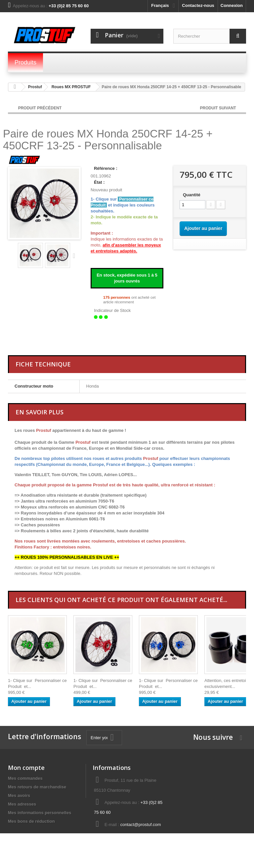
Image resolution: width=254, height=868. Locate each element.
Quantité (192, 195)
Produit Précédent (40, 108)
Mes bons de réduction (31, 821)
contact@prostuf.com (141, 825)
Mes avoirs (19, 795)
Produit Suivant (219, 108)
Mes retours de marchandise (37, 787)
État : (99, 182)
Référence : (106, 168)
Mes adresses (22, 804)
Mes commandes (25, 778)
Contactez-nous (198, 5)
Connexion (232, 5)
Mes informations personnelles (40, 813)
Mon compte (26, 768)
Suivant (75, 255)
